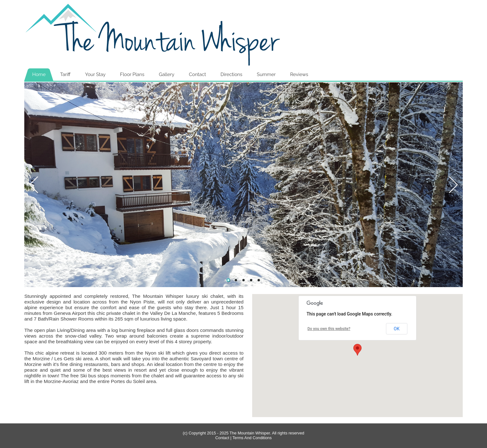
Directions (232, 74)
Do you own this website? (329, 329)
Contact (197, 74)
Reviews (299, 74)
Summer (266, 74)
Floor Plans (132, 74)
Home (39, 74)
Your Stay (95, 74)
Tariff (65, 74)
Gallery (167, 74)
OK (397, 329)
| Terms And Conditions (250, 438)
